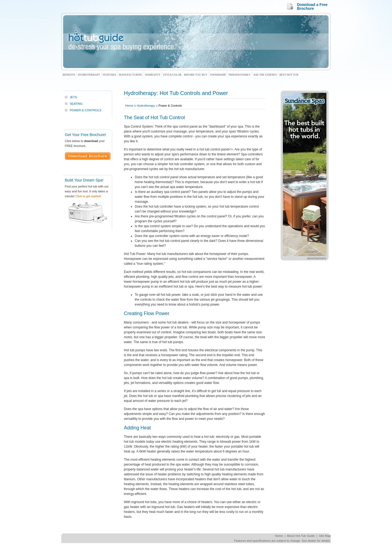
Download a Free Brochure (312, 7)
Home (129, 106)
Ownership (218, 75)
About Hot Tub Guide (301, 536)
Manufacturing (131, 75)
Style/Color (172, 75)
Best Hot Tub (289, 75)
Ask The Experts (265, 75)
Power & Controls (85, 110)
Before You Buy (196, 75)
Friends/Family (239, 75)
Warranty (153, 75)
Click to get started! (88, 196)
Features (109, 75)
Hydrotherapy (89, 75)
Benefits (69, 75)
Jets (73, 97)
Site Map (325, 536)
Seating (76, 104)
